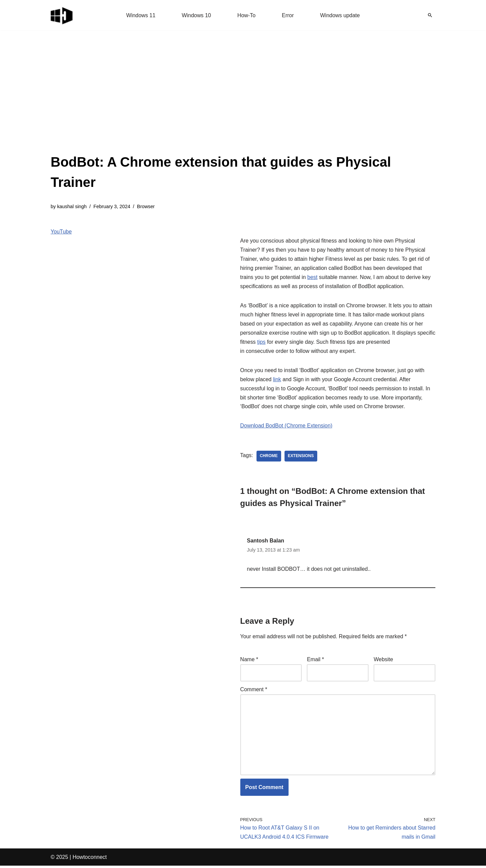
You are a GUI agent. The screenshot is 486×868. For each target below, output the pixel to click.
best (313, 278)
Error (288, 15)
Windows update (340, 15)
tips (281, 343)
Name (249, 661)
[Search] (430, 15)
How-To (246, 15)
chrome (269, 458)
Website (383, 661)
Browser (146, 206)
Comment (254, 691)
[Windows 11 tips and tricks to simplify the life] (62, 15)
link (277, 381)
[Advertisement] (243, 101)
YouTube (61, 232)
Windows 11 (141, 15)
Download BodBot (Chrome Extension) (287, 428)
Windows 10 (196, 15)
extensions (301, 458)
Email (315, 661)
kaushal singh (72, 206)
